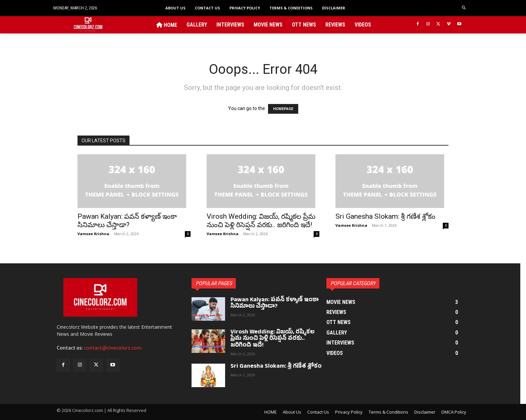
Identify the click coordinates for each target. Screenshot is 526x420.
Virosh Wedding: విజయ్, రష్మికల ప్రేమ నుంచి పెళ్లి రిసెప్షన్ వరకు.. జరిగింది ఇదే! (261, 221)
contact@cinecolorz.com (113, 348)
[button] (464, 8)
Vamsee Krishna (93, 234)
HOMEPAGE (283, 109)
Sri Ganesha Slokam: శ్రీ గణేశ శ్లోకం (385, 216)
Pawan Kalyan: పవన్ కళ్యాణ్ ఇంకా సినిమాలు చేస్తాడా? (127, 221)
